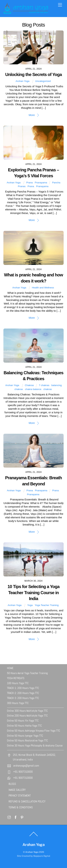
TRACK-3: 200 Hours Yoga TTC (23, 698)
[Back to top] (34, 836)
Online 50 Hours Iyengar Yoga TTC (25, 736)
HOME (10, 668)
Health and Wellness (43, 288)
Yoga (30, 605)
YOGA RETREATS (16, 678)
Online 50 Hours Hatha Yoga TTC (24, 726)
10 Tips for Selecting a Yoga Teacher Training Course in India (33, 593)
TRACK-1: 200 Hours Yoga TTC (23, 688)
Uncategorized (43, 81)
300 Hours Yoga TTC (18, 703)
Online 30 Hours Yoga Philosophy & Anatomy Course (35, 745)
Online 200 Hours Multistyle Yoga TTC (27, 716)
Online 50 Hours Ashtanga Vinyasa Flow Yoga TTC (33, 731)
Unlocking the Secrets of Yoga (33, 74)
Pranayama (41, 183)
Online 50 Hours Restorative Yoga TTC (27, 740)
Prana (29, 183)
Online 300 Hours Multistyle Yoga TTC (27, 711)
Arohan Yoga (22, 81)
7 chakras (44, 385)
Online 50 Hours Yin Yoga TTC (23, 721)
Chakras (29, 385)
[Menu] (60, 5)
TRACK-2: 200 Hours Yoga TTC (23, 693)
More (32, 115)
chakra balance (33, 389)
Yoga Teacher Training (47, 605)
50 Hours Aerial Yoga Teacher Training (27, 673)
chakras (48, 389)
